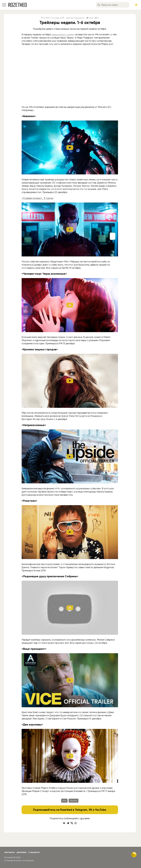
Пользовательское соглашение (19, 860)
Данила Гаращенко (75, 18)
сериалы (74, 801)
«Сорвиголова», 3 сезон (38, 198)
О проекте (34, 852)
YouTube (100, 810)
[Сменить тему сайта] (136, 5)
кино (64, 801)
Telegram (81, 810)
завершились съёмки (63, 34)
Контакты (10, 852)
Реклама (22, 852)
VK (90, 810)
